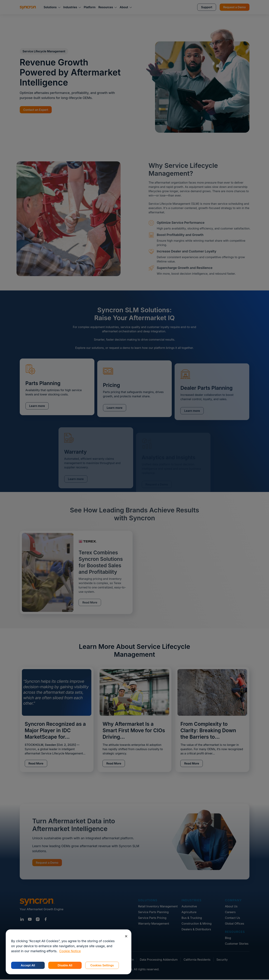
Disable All (65, 965)
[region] (69, 952)
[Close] (126, 936)
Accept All (28, 965)
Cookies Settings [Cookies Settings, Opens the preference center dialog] (102, 965)
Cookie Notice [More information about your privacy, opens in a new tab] (70, 951)
